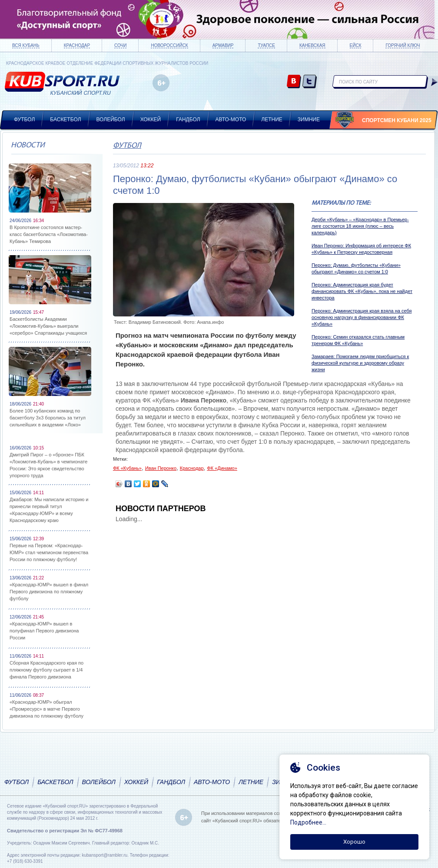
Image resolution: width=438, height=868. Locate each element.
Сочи (120, 45)
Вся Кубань (26, 45)
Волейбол (111, 120)
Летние (272, 120)
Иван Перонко (161, 468)
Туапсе (266, 45)
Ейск (356, 45)
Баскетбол (65, 120)
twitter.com (310, 82)
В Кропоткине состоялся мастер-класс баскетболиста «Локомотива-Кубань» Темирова (49, 234)
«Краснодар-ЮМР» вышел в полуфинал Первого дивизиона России (44, 631)
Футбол (24, 120)
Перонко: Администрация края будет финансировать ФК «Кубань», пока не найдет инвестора (362, 291)
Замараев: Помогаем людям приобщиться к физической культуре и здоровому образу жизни (360, 363)
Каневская (312, 45)
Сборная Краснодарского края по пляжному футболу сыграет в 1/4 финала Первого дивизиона (46, 670)
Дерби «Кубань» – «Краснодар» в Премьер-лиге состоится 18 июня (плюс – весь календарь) (360, 226)
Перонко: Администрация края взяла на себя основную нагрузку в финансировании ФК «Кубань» (362, 317)
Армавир (223, 45)
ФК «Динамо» (222, 468)
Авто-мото (231, 120)
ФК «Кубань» (127, 468)
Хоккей (151, 120)
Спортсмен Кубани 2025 (397, 120)
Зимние (309, 120)
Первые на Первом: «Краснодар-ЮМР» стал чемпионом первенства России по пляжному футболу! (49, 552)
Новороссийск (169, 45)
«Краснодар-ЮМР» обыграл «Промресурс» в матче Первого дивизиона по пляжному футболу (46, 709)
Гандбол (188, 120)
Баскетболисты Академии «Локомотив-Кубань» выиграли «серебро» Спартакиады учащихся (48, 326)
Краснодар (77, 45)
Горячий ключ (403, 45)
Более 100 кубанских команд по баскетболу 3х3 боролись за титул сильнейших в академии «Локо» (48, 418)
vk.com (294, 82)
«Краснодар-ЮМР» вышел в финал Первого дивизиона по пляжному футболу (49, 592)
